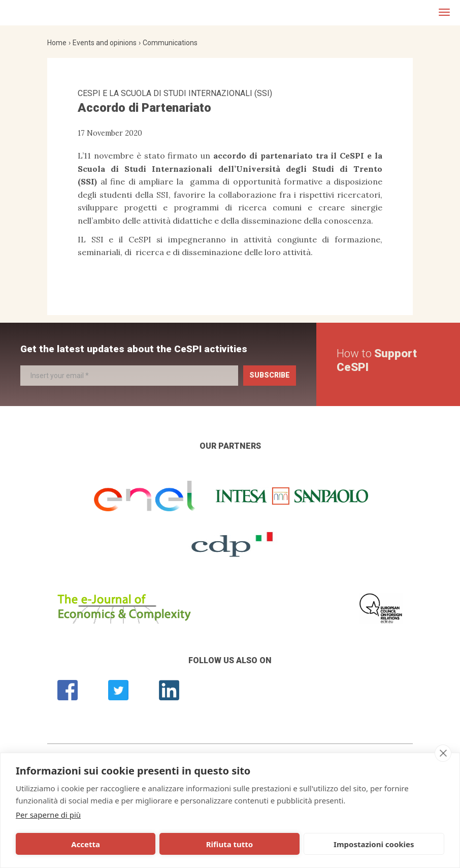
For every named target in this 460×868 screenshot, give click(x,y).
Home (57, 43)
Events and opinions (105, 43)
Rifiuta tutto (148, 844)
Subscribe (270, 375)
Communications (170, 43)
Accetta (59, 844)
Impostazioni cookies (239, 844)
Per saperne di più (48, 815)
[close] (443, 753)
